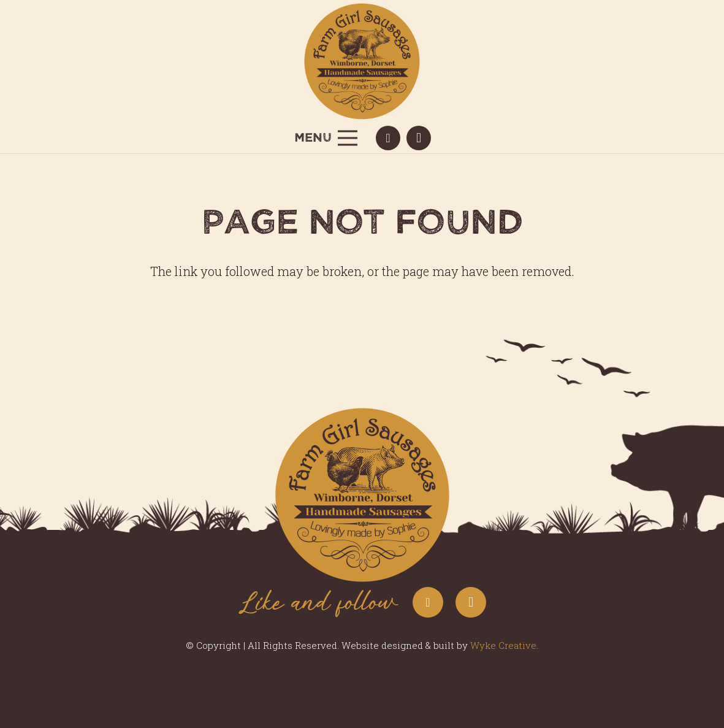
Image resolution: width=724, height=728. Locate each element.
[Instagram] (419, 138)
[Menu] (326, 138)
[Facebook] (388, 138)
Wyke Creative (503, 645)
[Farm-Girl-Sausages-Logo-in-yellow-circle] (362, 61)
